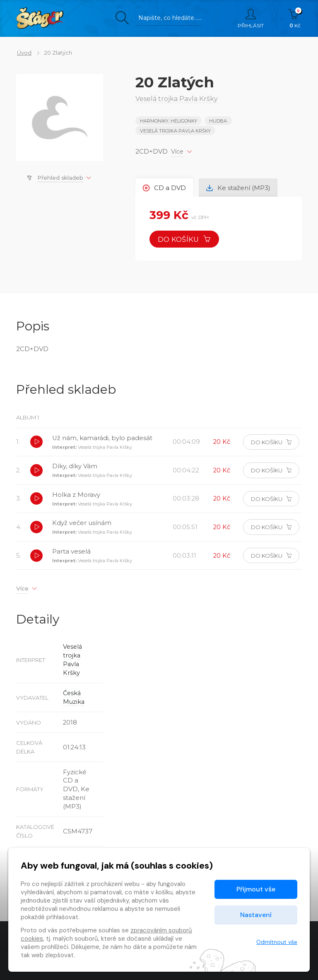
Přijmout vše (256, 889)
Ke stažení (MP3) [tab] (239, 187)
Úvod (23, 53)
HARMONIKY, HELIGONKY (169, 121)
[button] (37, 443)
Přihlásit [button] (251, 19)
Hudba (218, 121)
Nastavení (256, 915)
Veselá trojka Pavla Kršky (175, 130)
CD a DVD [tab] (165, 187)
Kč (295, 19)
